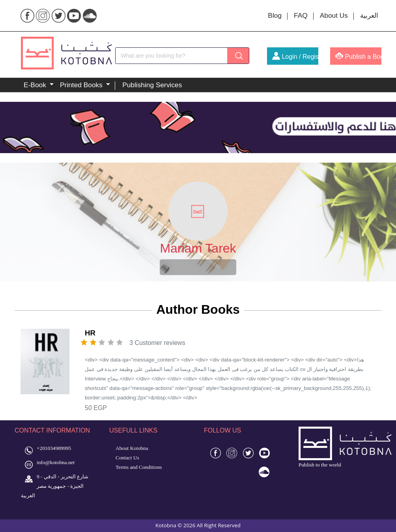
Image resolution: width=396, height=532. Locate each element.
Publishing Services (152, 85)
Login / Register (295, 57)
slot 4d (252, 468)
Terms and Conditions (139, 467)
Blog (275, 15)
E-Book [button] (36, 85)
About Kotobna (132, 448)
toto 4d (218, 488)
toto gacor (235, 488)
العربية (369, 15)
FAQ (301, 15)
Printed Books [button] (82, 85)
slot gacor (256, 488)
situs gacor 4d (230, 468)
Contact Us (127, 458)
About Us (334, 15)
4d (213, 468)
